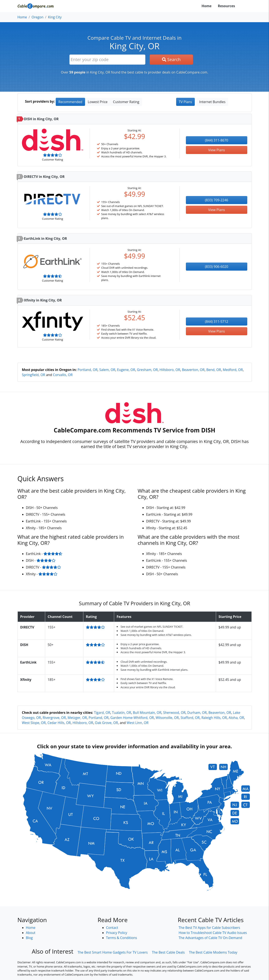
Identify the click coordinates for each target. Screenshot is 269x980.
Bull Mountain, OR (147, 713)
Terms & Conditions (122, 938)
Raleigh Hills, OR (214, 718)
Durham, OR (197, 713)
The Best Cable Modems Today (213, 952)
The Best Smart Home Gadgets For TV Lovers (113, 952)
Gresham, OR (147, 370)
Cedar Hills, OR (59, 723)
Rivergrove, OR (54, 718)
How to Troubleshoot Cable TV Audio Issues (213, 933)
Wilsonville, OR (167, 718)
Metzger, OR (77, 718)
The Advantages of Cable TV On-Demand (210, 938)
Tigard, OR (102, 713)
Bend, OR (214, 370)
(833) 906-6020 (216, 267)
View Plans (217, 150)
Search (171, 59)
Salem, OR (107, 370)
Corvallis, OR (63, 375)
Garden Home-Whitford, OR (132, 718)
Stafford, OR (190, 718)
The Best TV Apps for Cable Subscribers (209, 928)
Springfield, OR (34, 375)
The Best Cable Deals (168, 952)
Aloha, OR (236, 718)
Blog (29, 938)
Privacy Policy (117, 933)
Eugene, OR (126, 370)
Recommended (70, 102)
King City (55, 17)
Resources (226, 6)
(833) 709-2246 (216, 200)
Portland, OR (87, 370)
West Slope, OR (34, 723)
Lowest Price (98, 102)
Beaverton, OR (193, 370)
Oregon (38, 17)
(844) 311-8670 (216, 140)
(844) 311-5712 (216, 322)
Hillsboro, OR (170, 370)
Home (206, 6)
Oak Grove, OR (106, 723)
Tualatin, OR (122, 713)
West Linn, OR (138, 723)
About (31, 933)
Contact (112, 928)
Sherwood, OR (174, 713)
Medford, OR (233, 370)
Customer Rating (126, 102)
